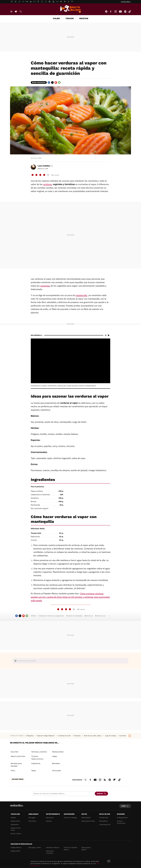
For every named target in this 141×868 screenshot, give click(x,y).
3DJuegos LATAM (35, 847)
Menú (11, 12)
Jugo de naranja (111, 736)
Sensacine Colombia (50, 852)
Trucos (70, 18)
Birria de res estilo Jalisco (93, 736)
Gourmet (14, 752)
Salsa (34, 771)
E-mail (59, 82)
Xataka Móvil (15, 821)
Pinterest (106, 12)
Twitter (52, 82)
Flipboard (56, 82)
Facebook (111, 12)
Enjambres (36, 763)
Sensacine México (53, 847)
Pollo (13, 771)
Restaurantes (58, 752)
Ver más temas (18, 779)
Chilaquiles (30, 736)
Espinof (49, 821)
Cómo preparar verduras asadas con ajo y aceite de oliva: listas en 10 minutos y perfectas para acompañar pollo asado (70, 597)
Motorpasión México (86, 849)
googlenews (125, 12)
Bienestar (56, 763)
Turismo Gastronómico (37, 758)
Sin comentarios (40, 82)
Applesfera (15, 824)
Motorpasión (86, 818)
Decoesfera (103, 821)
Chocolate (56, 771)
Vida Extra (32, 821)
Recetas (84, 18)
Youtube (120, 12)
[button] (45, 166)
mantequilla (81, 295)
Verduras (90, 616)
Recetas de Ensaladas (74, 616)
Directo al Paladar (70, 818)
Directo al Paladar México (70, 849)
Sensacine (50, 818)
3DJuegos (32, 818)
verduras (47, 184)
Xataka (13, 818)
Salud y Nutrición (18, 756)
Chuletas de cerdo (65, 736)
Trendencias (104, 818)
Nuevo (16, 12)
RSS (105, 779)
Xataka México (16, 847)
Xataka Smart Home (16, 829)
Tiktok (130, 12)
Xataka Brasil (15, 851)
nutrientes (45, 286)
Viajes (56, 18)
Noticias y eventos (39, 752)
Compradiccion (105, 824)
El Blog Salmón (122, 818)
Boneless (78, 736)
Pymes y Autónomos (121, 822)
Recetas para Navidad (16, 765)
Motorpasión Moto (88, 821)
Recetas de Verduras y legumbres (51, 616)
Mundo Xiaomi (16, 834)
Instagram (116, 12)
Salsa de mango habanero (46, 736)
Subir (124, 806)
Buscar (21, 12)
